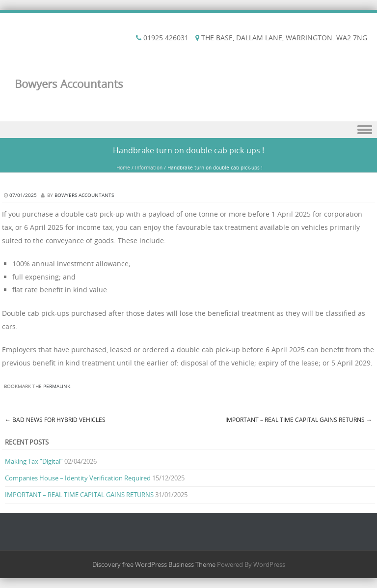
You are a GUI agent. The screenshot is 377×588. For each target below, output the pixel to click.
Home (123, 168)
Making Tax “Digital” (34, 461)
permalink (57, 386)
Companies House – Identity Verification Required (78, 478)
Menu (188, 130)
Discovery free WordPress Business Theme (154, 564)
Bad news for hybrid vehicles (55, 420)
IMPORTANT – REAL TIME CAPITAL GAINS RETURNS (299, 420)
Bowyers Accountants (69, 84)
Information (149, 168)
